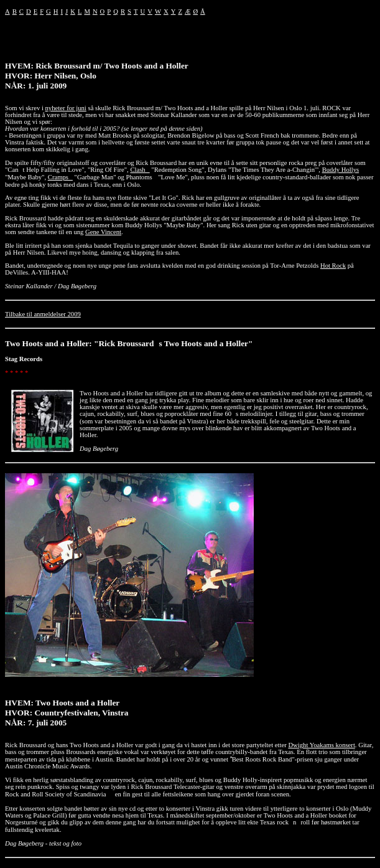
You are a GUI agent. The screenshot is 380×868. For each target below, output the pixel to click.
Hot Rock (333, 266)
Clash (140, 170)
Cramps (60, 177)
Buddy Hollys (341, 170)
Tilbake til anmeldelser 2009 (43, 314)
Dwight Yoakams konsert (321, 745)
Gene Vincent (103, 232)
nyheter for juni (66, 108)
